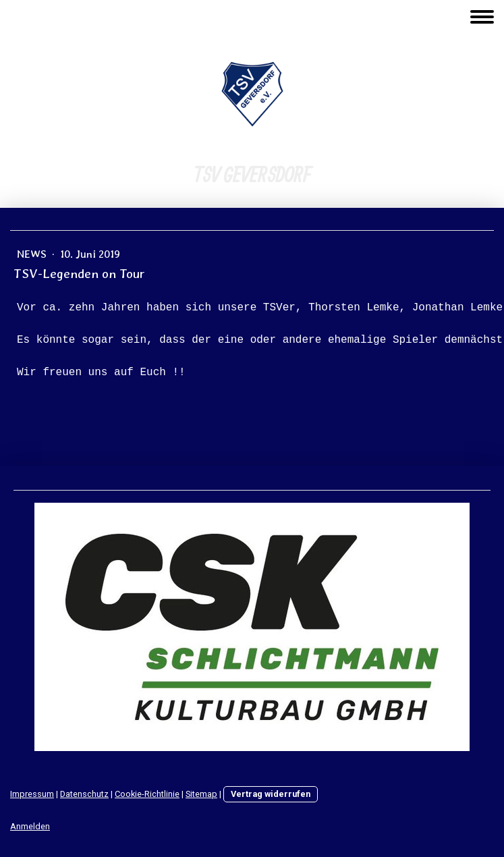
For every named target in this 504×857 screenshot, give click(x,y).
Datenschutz (84, 794)
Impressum (32, 794)
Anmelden (30, 826)
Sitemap (201, 794)
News (33, 254)
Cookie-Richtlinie (147, 794)
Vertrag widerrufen (271, 794)
